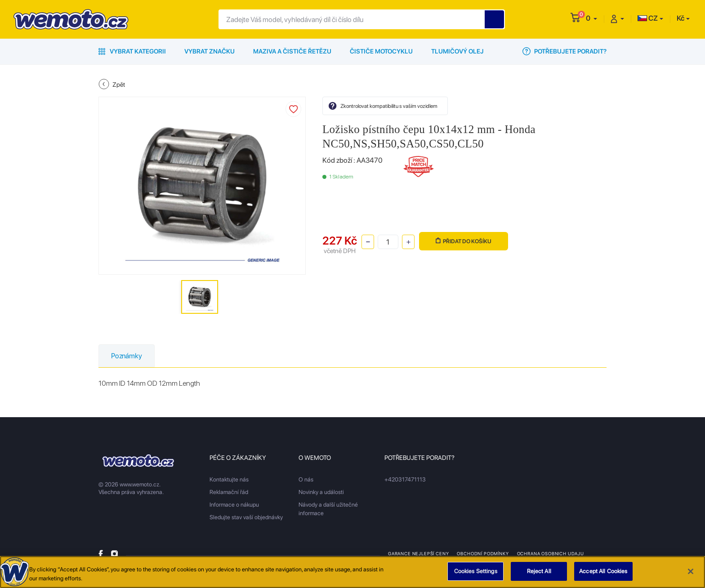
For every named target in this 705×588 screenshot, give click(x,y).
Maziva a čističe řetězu (292, 51)
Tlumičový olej (457, 51)
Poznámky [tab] (127, 356)
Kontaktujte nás (229, 479)
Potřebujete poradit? (564, 51)
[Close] (691, 574)
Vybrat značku (210, 51)
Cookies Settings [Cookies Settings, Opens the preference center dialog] (476, 574)
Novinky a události (321, 492)
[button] (591, 18)
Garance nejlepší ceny (418, 553)
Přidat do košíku (464, 241)
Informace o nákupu (234, 505)
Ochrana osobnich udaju (551, 553)
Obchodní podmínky (483, 553)
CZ (648, 18)
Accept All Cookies (603, 574)
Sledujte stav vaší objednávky (246, 517)
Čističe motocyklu (381, 51)
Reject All (539, 574)
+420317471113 (405, 479)
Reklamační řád (229, 492)
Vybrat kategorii (132, 51)
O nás (306, 479)
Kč (680, 18)
